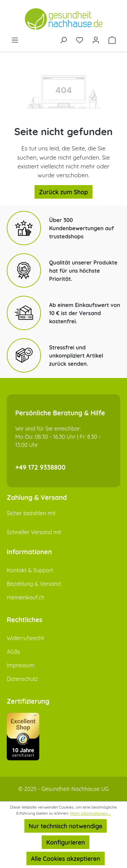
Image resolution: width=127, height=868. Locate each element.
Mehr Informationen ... (90, 813)
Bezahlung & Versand (34, 584)
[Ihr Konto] (96, 39)
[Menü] (15, 39)
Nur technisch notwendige (66, 826)
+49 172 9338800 (40, 467)
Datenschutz (22, 679)
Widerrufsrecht (25, 638)
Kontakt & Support (30, 570)
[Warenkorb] (112, 39)
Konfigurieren (65, 842)
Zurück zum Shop (63, 192)
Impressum (21, 665)
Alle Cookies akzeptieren (65, 858)
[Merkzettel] (80, 39)
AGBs (13, 652)
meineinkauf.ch (26, 597)
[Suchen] (63, 39)
